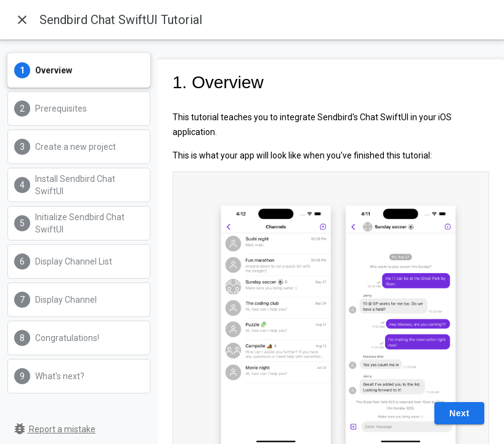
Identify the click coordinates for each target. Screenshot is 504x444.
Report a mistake (54, 429)
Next (459, 413)
